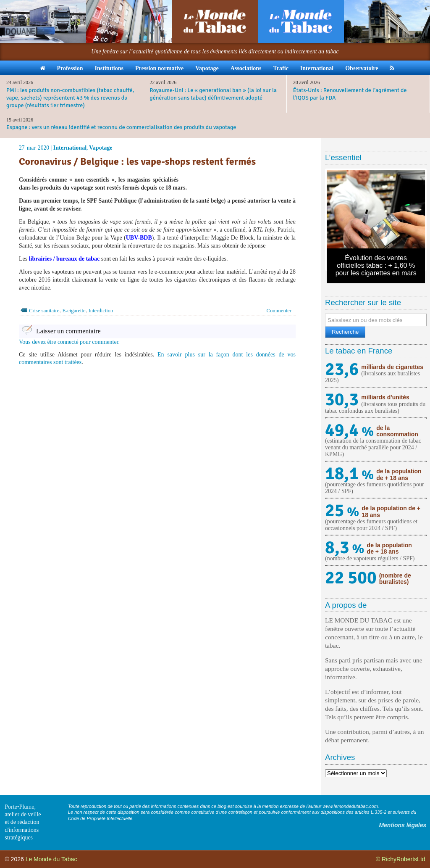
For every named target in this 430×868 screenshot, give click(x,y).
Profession (70, 68)
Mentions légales (402, 825)
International (317, 68)
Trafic (281, 68)
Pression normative (159, 68)
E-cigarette (74, 311)
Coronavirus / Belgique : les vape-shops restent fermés (138, 161)
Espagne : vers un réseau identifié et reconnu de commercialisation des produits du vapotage (121, 127)
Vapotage (207, 68)
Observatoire (362, 68)
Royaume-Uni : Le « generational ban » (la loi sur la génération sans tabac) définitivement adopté (213, 94)
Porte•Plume (19, 807)
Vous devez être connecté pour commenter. (69, 342)
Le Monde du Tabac (51, 859)
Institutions (109, 68)
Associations (246, 68)
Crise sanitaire (44, 311)
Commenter (279, 311)
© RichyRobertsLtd (401, 859)
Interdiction (101, 311)
